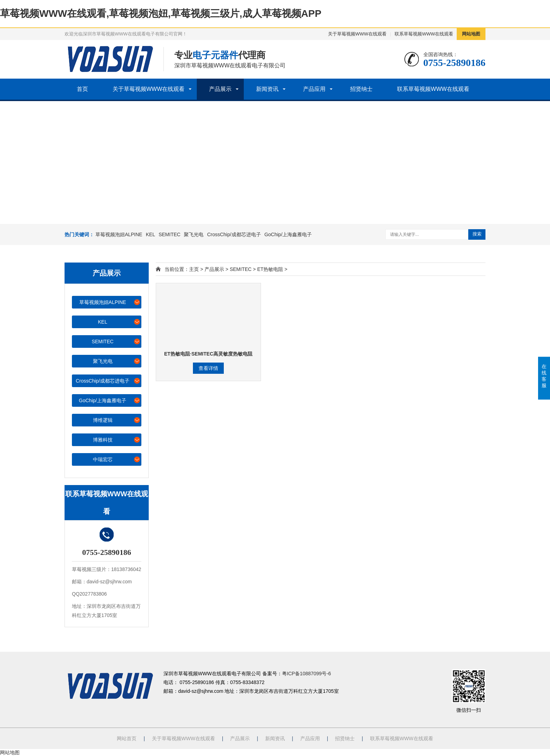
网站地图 (471, 34)
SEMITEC (169, 234)
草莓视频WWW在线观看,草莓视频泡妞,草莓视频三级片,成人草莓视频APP (161, 14)
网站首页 (127, 738)
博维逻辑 (117, 420)
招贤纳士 (361, 89)
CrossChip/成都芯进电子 (234, 234)
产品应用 (314, 89)
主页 (194, 269)
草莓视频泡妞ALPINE (119, 234)
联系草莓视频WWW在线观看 (424, 34)
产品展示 (220, 89)
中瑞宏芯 (117, 459)
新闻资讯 (267, 89)
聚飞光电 (194, 234)
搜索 (477, 234)
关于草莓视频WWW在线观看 (357, 34)
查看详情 (208, 368)
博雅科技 (117, 440)
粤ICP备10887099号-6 (307, 674)
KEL (150, 234)
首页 (82, 89)
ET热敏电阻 (270, 269)
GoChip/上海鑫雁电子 (288, 234)
